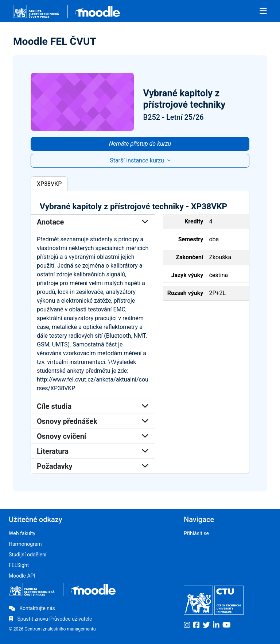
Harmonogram (25, 544)
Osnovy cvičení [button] (93, 436)
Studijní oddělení (28, 555)
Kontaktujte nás (32, 608)
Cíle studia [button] (93, 406)
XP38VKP (49, 184)
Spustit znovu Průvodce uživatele (50, 619)
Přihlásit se (196, 533)
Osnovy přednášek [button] (93, 421)
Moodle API (22, 576)
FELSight (19, 565)
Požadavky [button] (93, 466)
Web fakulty (22, 533)
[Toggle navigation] (263, 11)
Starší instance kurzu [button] (138, 160)
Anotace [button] (93, 222)
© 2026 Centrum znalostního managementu (52, 629)
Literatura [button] (93, 451)
